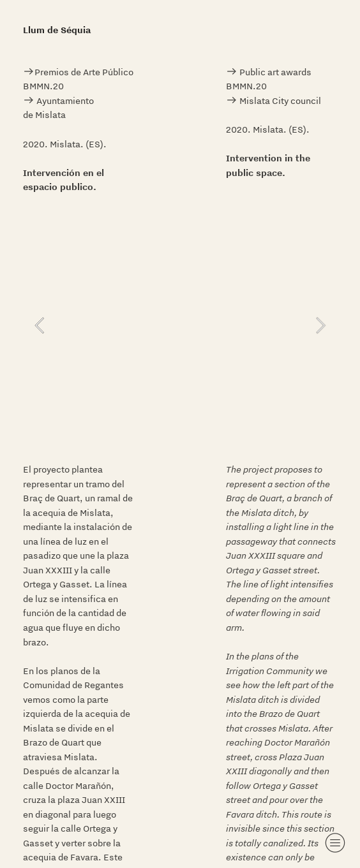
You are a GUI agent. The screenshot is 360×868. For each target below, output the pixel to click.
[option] (180, 325)
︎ (335, 843)
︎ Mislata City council (274, 101)
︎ (29, 72)
